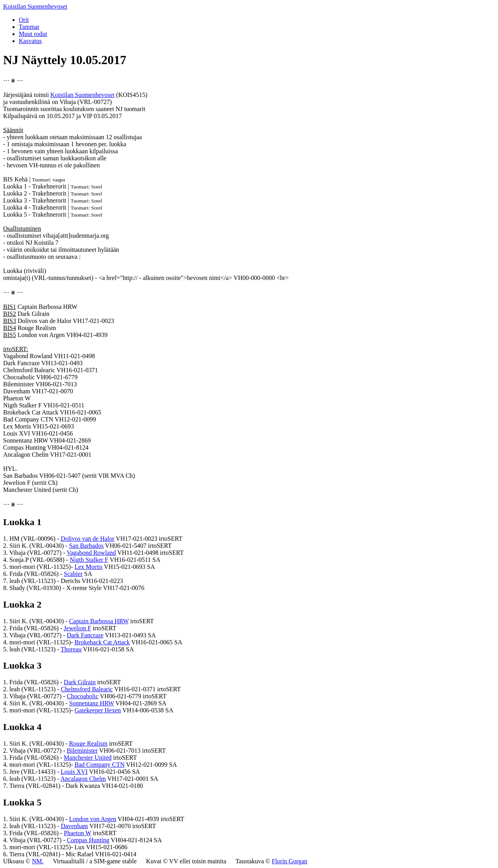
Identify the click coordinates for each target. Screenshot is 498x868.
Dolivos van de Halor (87, 539)
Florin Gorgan (290, 861)
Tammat (29, 27)
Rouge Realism (88, 743)
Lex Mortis (88, 567)
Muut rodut (33, 34)
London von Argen (93, 819)
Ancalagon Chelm (83, 779)
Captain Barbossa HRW (99, 621)
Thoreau (71, 649)
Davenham (74, 826)
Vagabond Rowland (91, 553)
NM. (38, 861)
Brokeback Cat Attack (102, 642)
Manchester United (88, 758)
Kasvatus (30, 41)
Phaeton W (77, 833)
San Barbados (86, 546)
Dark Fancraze (85, 635)
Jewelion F (77, 628)
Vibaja (68, 102)
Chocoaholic (83, 696)
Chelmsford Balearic (87, 689)
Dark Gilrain (80, 682)
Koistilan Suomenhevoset (35, 6)
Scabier (73, 574)
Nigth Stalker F (89, 560)
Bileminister (82, 751)
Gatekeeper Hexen (98, 710)
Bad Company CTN (99, 765)
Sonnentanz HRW (91, 703)
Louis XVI (74, 772)
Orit (24, 20)
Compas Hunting (88, 840)
